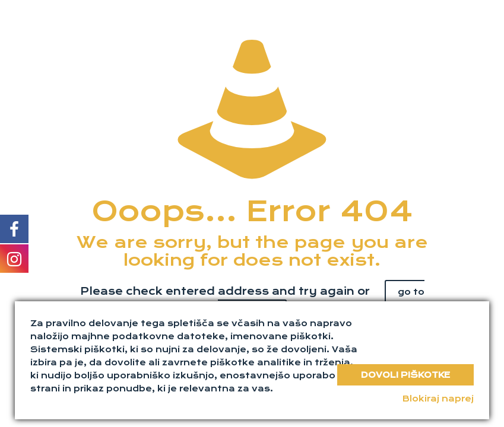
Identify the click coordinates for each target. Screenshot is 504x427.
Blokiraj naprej (438, 399)
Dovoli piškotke (405, 375)
